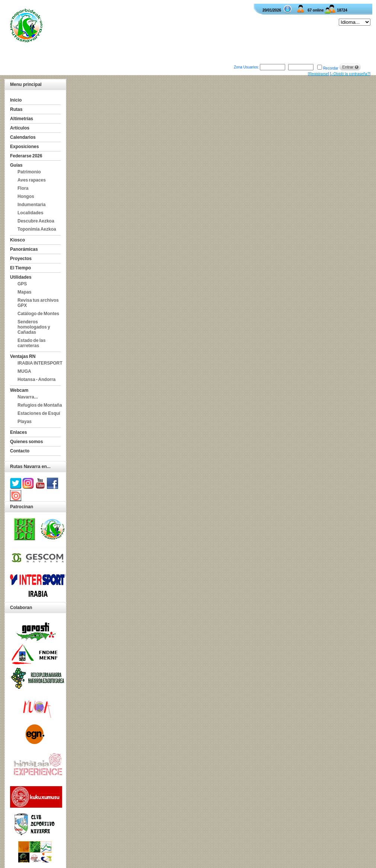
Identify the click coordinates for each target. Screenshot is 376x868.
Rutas (16, 109)
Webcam (19, 390)
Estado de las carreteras (31, 343)
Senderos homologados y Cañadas (34, 327)
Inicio (16, 100)
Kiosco (17, 240)
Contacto (20, 451)
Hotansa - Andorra (36, 379)
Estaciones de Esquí (39, 413)
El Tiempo (20, 268)
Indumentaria (31, 205)
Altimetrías (22, 119)
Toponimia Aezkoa (37, 229)
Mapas (24, 292)
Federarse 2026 (26, 156)
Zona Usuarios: (246, 67)
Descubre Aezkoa (36, 221)
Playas (25, 422)
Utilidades (21, 277)
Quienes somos (26, 442)
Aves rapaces (32, 180)
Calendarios (23, 137)
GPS (22, 284)
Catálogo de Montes (38, 314)
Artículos (20, 128)
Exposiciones (24, 147)
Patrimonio (29, 172)
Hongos (26, 196)
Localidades (30, 213)
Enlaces (18, 432)
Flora (23, 188)
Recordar (331, 68)
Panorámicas (24, 249)
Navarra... (28, 397)
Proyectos (21, 259)
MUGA (24, 371)
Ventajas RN (23, 356)
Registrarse (318, 74)
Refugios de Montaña (40, 405)
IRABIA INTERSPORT (40, 363)
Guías (16, 165)
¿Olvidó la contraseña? (350, 74)
